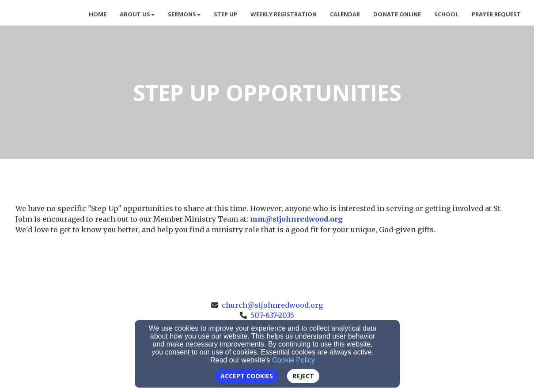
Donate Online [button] (397, 14)
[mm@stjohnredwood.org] (296, 219)
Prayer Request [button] (496, 14)
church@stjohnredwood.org (272, 305)
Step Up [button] (225, 14)
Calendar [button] (345, 14)
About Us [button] (137, 14)
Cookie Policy (294, 360)
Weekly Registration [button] (284, 14)
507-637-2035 (272, 315)
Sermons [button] (184, 14)
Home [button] (98, 14)
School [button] (446, 14)
